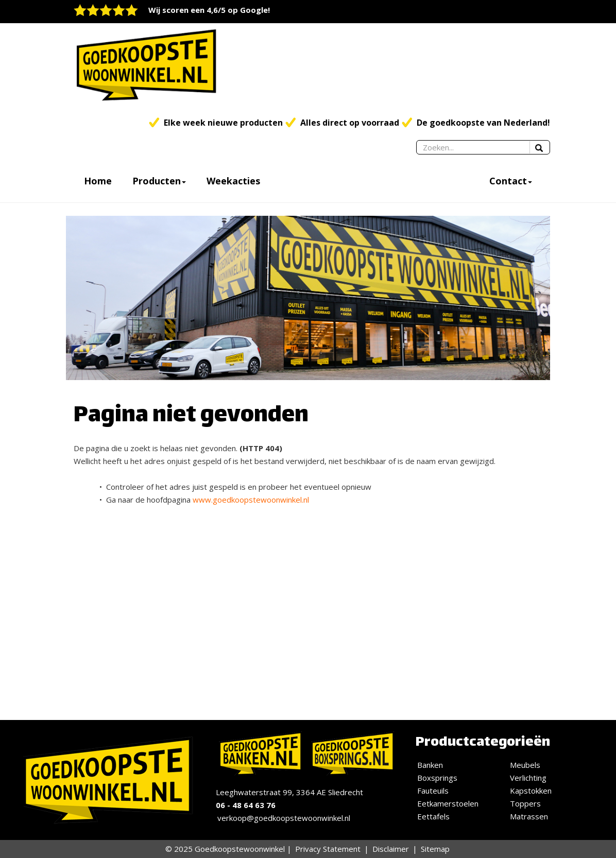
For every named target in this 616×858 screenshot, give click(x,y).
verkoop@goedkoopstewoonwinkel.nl (284, 818)
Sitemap (435, 849)
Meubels (525, 765)
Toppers (525, 803)
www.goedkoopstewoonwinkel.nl (251, 500)
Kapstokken (531, 791)
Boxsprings (437, 778)
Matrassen (529, 816)
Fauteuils (433, 791)
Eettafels (433, 816)
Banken (430, 765)
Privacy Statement (328, 849)
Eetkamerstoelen (448, 803)
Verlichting (528, 778)
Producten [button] (159, 181)
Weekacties (233, 181)
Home (98, 181)
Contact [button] (511, 181)
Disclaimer (391, 849)
